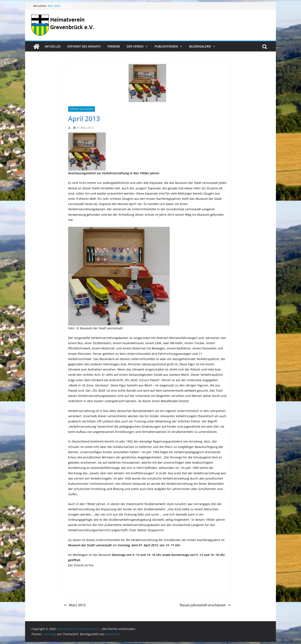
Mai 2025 (54, 6)
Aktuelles (53, 46)
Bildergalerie (200, 46)
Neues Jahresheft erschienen (205, 605)
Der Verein (135, 46)
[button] (146, 46)
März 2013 (75, 605)
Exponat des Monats (84, 46)
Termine (114, 46)
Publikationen (166, 46)
